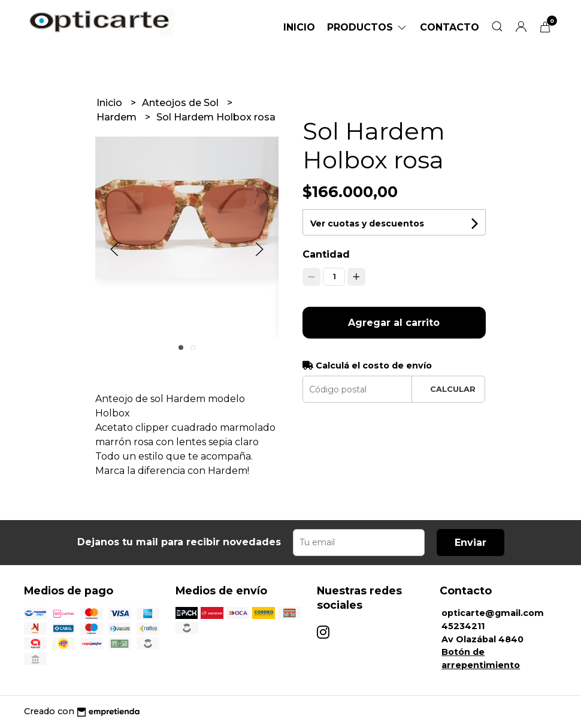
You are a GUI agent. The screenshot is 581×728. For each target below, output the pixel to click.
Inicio (299, 27)
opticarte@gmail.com (493, 613)
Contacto (450, 27)
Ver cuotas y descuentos (367, 223)
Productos (367, 27)
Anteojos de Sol (181, 103)
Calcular (453, 389)
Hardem (118, 117)
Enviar (470, 543)
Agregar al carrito (394, 323)
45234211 (463, 626)
